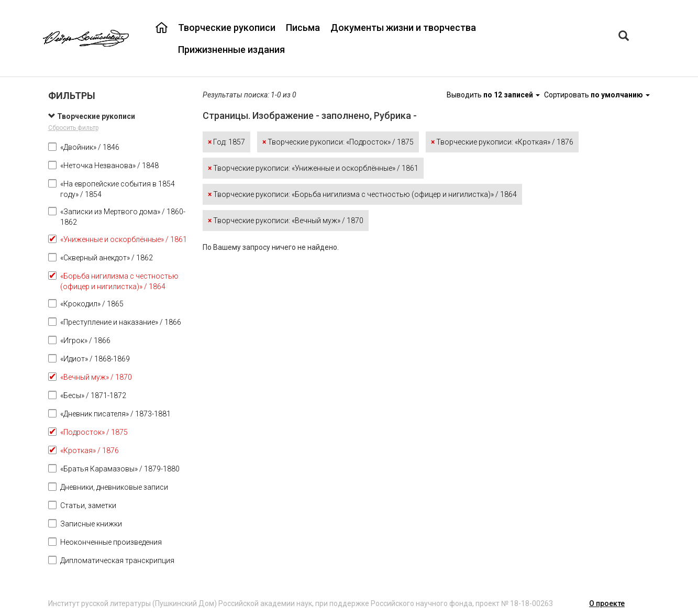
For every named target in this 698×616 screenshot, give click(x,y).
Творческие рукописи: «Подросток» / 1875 (338, 142)
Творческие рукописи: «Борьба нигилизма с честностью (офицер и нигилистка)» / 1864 (362, 194)
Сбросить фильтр (73, 128)
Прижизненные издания (231, 49)
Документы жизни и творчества (403, 27)
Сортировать (597, 95)
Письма (303, 27)
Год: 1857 (226, 142)
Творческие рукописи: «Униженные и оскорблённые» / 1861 (313, 168)
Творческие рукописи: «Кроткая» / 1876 (502, 142)
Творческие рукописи (227, 27)
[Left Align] (624, 37)
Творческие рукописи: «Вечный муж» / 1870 (286, 221)
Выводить (494, 95)
